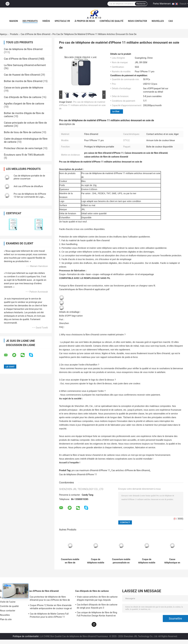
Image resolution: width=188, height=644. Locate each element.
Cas (171, 21)
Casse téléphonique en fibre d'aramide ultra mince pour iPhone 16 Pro (172, 561)
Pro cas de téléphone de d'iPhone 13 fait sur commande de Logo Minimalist (30, 197)
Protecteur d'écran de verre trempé (23, 148)
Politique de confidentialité (26, 636)
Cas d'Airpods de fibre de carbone (23, 97)
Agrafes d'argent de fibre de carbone (24, 104)
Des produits (30, 21)
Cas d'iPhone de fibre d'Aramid (35, 34)
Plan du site (6, 619)
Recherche (141, 4)
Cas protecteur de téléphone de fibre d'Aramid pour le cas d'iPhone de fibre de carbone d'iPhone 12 (50, 599)
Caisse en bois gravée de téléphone (24, 88)
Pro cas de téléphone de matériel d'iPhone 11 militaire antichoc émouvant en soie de (82, 105)
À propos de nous (85, 21)
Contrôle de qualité (111, 21)
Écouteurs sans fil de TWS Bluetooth (24, 155)
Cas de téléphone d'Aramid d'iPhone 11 (78, 474)
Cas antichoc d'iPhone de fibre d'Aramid (131, 470)
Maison (14, 21)
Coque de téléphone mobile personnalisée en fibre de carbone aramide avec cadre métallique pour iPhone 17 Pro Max (147, 561)
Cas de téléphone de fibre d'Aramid (23, 49)
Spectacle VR (62, 21)
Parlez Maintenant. (162, 4)
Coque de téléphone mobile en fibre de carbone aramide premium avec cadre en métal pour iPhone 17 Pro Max (96, 561)
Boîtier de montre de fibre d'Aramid (23, 81)
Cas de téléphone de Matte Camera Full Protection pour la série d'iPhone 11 (49, 615)
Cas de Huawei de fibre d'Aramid (22, 75)
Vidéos (46, 21)
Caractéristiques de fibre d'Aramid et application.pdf (84, 289)
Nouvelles (158, 21)
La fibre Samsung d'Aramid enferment (25, 65)
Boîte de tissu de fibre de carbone (22, 132)
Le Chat (116, 111)
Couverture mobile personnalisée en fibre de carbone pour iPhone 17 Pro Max (121, 561)
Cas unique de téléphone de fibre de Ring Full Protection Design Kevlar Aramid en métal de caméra (97, 615)
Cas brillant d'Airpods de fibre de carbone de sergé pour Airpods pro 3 (97, 606)
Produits (14, 34)
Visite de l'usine (8, 602)
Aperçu (3, 34)
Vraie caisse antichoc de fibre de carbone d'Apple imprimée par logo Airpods (97, 598)
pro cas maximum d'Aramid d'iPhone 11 (91, 470)
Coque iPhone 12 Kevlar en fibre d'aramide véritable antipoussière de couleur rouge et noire (51, 607)
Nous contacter (137, 21)
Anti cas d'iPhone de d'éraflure (28, 186)
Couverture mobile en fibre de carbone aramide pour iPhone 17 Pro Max (70, 561)
